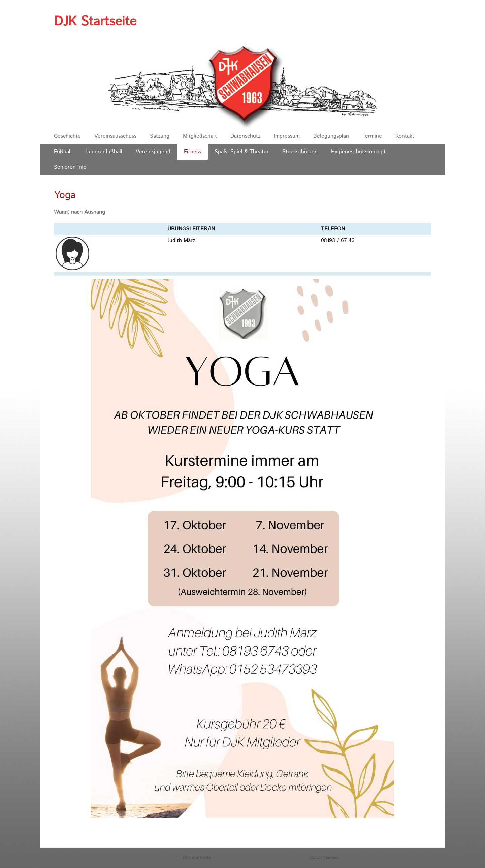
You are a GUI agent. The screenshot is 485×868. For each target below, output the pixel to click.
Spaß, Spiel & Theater (242, 152)
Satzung (160, 136)
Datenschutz (245, 136)
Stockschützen (300, 152)
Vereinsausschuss (115, 136)
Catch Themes (324, 858)
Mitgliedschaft (200, 136)
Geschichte (67, 136)
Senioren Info (70, 167)
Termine (372, 136)
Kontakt (405, 136)
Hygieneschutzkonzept (358, 152)
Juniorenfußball (104, 152)
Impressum (287, 136)
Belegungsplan (331, 136)
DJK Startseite (95, 22)
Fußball (63, 152)
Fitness (192, 152)
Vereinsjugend (153, 152)
